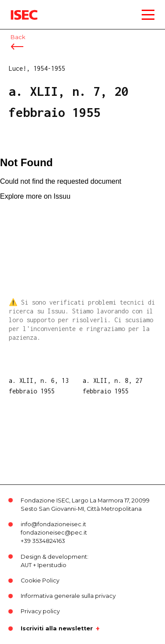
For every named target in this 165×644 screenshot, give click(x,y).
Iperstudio (52, 565)
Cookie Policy (40, 580)
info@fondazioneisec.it (53, 524)
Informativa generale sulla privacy (68, 596)
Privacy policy (40, 611)
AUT (26, 565)
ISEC (18, 9)
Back (18, 37)
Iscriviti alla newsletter (57, 629)
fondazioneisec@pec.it (54, 533)
